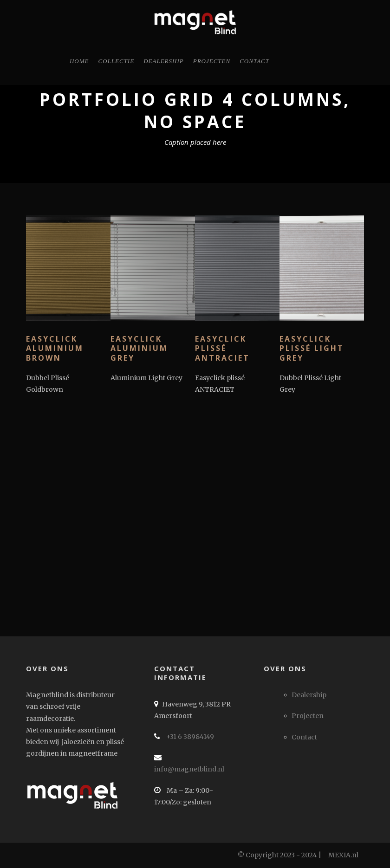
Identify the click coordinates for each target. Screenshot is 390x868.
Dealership (164, 61)
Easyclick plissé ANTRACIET (222, 349)
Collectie (117, 61)
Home (79, 61)
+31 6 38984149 (189, 737)
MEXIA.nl (343, 855)
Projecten (212, 61)
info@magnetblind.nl (189, 769)
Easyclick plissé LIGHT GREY (312, 349)
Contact (254, 61)
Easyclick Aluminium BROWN (56, 349)
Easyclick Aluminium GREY (143, 349)
